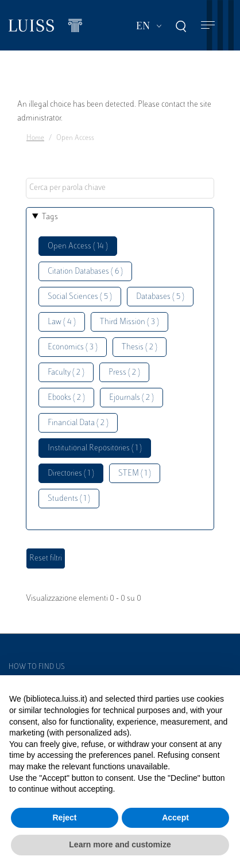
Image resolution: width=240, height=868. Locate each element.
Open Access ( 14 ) (78, 246)
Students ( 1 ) (69, 499)
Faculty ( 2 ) (66, 373)
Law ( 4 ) (62, 322)
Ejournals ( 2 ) (131, 398)
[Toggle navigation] (208, 26)
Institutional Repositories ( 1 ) (95, 448)
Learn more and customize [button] (120, 844)
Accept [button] (175, 818)
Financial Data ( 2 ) (78, 423)
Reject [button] (64, 818)
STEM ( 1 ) (135, 474)
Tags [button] (50, 217)
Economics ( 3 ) (73, 347)
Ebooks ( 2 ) (66, 398)
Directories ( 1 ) (71, 474)
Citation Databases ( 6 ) (85, 272)
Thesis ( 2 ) (140, 347)
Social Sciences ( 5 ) (80, 297)
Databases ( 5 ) (160, 297)
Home (35, 138)
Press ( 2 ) (124, 373)
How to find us (37, 667)
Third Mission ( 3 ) (129, 322)
